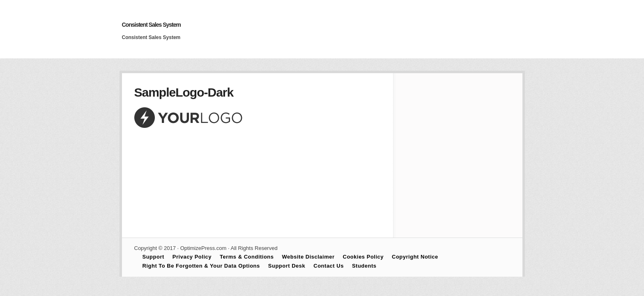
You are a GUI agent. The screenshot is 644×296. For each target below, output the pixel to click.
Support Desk (287, 266)
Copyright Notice (415, 257)
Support (153, 257)
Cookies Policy (363, 257)
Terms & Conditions (247, 257)
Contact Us (329, 266)
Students (364, 266)
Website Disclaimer (308, 257)
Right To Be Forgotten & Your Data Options (201, 266)
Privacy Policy (192, 257)
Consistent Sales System (152, 25)
